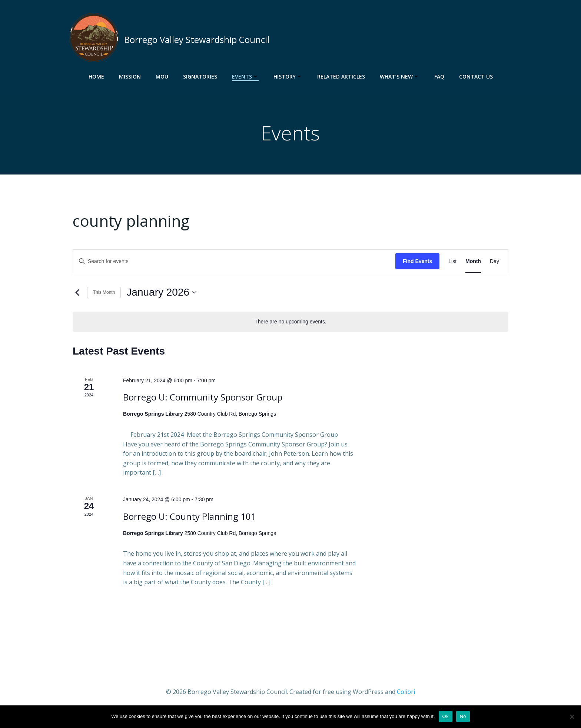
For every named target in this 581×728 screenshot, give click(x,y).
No (463, 716)
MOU (162, 76)
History (288, 76)
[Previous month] (77, 294)
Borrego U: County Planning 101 (190, 517)
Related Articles (341, 76)
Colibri (406, 693)
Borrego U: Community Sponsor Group (203, 398)
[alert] (290, 323)
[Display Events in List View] (452, 262)
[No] (572, 717)
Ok (446, 716)
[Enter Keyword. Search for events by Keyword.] (234, 262)
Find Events (417, 262)
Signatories (200, 76)
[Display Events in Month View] (473, 262)
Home (96, 76)
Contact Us (476, 76)
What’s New (400, 76)
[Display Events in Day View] (494, 262)
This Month (104, 293)
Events (245, 76)
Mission (130, 76)
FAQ (439, 76)
